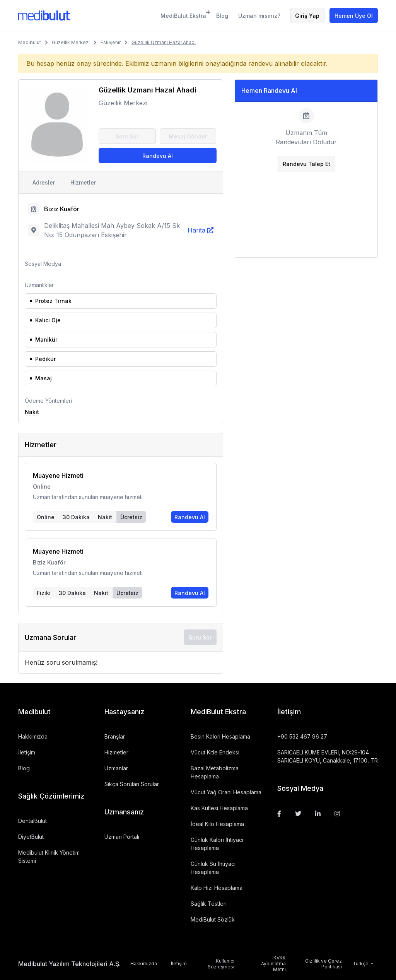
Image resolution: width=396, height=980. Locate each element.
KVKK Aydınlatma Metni (273, 964)
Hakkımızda (33, 736)
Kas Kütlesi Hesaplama (219, 808)
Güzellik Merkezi (71, 42)
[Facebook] (279, 814)
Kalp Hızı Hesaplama (217, 888)
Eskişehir (111, 42)
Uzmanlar (116, 768)
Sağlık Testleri (209, 904)
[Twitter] (298, 814)
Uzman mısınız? (259, 16)
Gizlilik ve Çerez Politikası (323, 964)
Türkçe (361, 964)
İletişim (27, 752)
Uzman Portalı (122, 837)
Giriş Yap (307, 16)
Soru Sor (127, 136)
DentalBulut (32, 821)
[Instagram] (337, 814)
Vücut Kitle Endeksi (215, 752)
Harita (196, 230)
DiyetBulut (31, 837)
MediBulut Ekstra (183, 15)
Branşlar (115, 736)
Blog (222, 16)
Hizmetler (83, 182)
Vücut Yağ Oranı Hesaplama (226, 792)
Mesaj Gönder (188, 136)
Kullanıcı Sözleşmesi (221, 964)
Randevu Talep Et (306, 164)
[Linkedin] (318, 814)
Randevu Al (158, 156)
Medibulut (30, 42)
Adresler (44, 182)
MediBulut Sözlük (213, 919)
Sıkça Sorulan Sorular (132, 784)
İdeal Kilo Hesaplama (217, 824)
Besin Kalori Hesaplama (220, 736)
